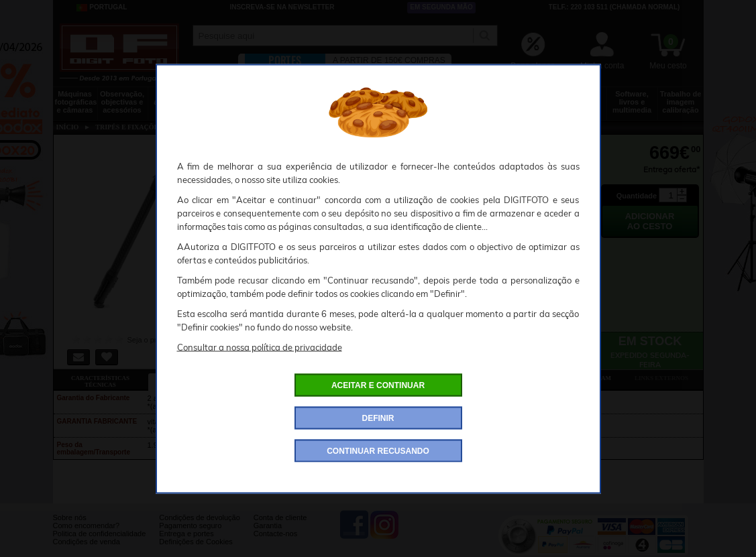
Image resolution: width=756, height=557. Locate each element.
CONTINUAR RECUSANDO (378, 450)
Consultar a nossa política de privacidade (260, 347)
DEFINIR (378, 418)
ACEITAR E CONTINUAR (378, 385)
